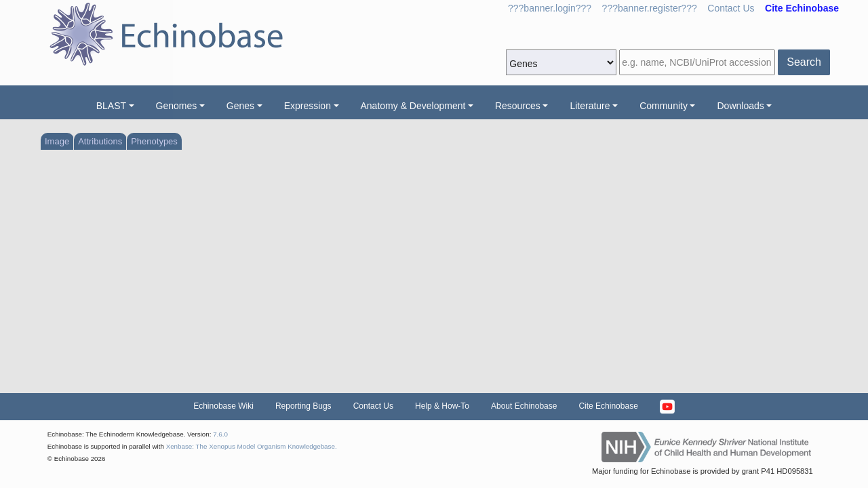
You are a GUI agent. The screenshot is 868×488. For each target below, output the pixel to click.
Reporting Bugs (303, 406)
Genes (240, 106)
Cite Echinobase (608, 406)
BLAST (111, 106)
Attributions (100, 141)
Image (57, 141)
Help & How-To (442, 406)
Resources (518, 106)
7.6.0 (220, 434)
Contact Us (731, 8)
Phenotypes (154, 141)
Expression (308, 106)
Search (804, 62)
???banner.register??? (650, 8)
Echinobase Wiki (223, 406)
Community (664, 106)
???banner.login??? (550, 8)
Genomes (177, 106)
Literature (590, 106)
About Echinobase (524, 406)
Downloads (740, 106)
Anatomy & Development (413, 106)
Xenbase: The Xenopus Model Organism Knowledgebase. (252, 446)
